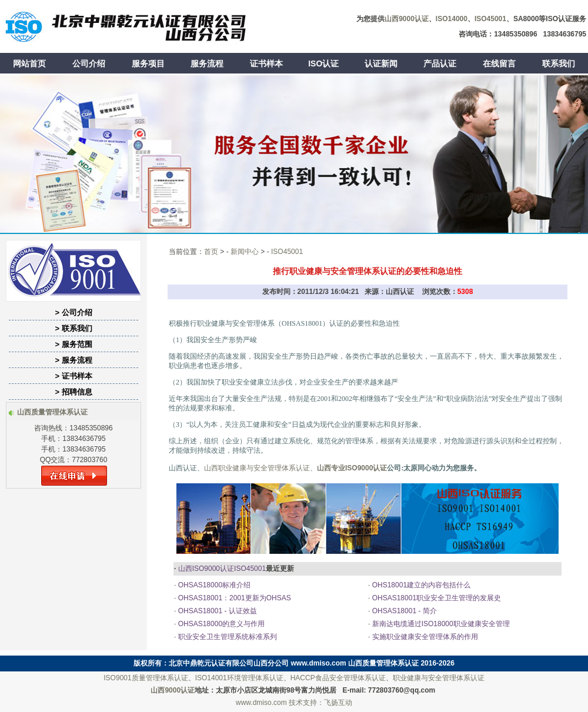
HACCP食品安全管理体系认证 (338, 678)
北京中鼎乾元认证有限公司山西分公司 (229, 663)
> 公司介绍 (73, 312)
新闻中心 (245, 252)
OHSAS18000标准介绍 (213, 585)
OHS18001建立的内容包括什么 (420, 585)
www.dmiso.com (319, 663)
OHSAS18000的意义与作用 (220, 624)
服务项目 (148, 63)
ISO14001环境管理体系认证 (239, 678)
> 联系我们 (73, 328)
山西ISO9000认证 (206, 569)
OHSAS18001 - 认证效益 (216, 611)
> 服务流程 (73, 360)
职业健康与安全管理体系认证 (264, 468)
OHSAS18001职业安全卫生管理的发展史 (435, 598)
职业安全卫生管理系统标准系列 (226, 637)
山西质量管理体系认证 (383, 663)
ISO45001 (287, 252)
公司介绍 (89, 63)
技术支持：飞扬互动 (320, 703)
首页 (211, 252)
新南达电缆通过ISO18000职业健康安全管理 (440, 624)
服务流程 (207, 63)
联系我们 (559, 63)
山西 (211, 468)
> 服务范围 (73, 344)
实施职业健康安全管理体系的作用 (431, 637)
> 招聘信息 (73, 392)
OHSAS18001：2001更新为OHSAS (233, 598)
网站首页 (29, 63)
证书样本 (266, 63)
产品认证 (440, 63)
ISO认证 (323, 63)
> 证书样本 (73, 376)
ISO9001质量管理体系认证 (146, 678)
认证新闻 (381, 63)
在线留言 (499, 63)
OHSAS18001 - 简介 (403, 611)
